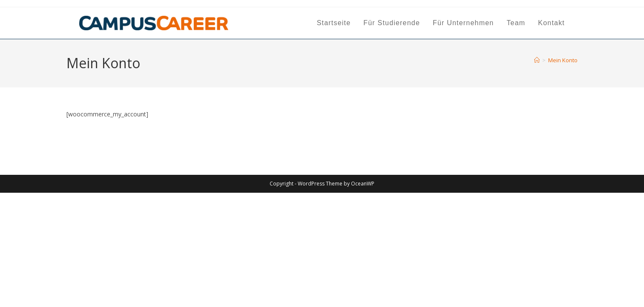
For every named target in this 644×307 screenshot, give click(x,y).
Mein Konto (563, 60)
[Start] (537, 60)
